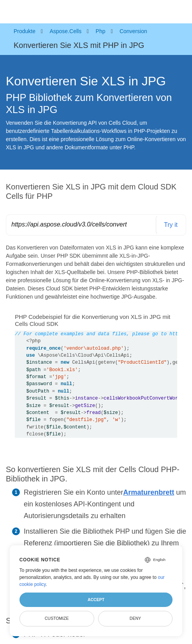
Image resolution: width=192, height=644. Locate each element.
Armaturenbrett (149, 492)
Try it (171, 225)
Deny (135, 618)
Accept (96, 600)
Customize (57, 618)
